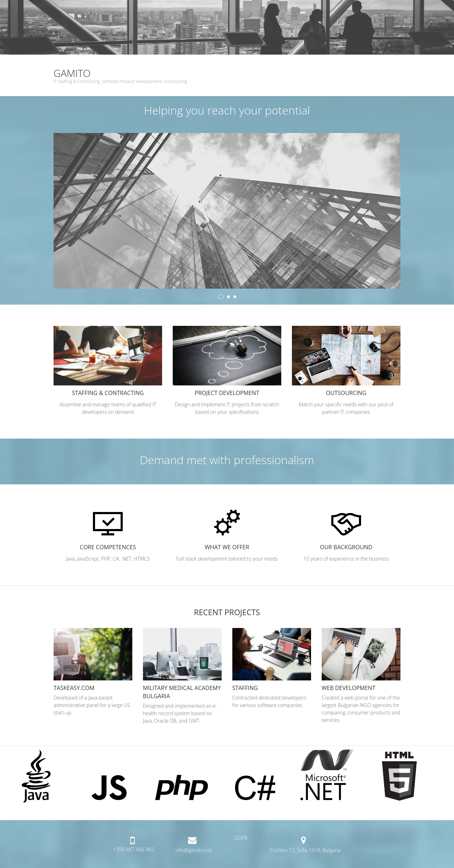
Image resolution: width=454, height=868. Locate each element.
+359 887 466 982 (134, 849)
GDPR (241, 838)
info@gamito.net (194, 850)
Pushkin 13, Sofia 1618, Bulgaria (305, 850)
